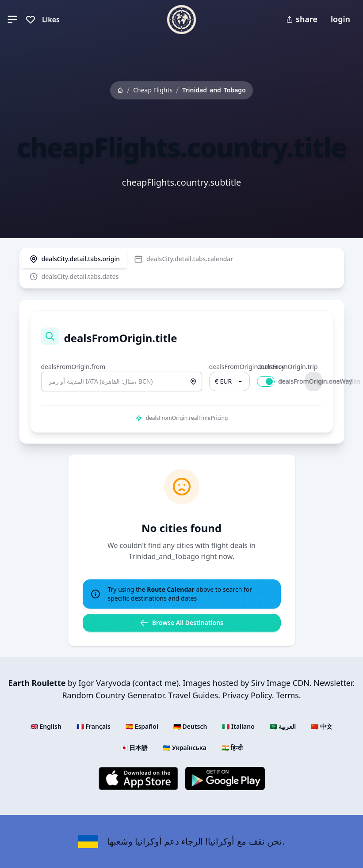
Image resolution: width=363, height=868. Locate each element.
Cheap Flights (153, 90)
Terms (287, 695)
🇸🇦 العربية (283, 726)
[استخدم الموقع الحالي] (193, 381)
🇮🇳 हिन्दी (232, 748)
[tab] (75, 259)
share (302, 19)
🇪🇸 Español (142, 726)
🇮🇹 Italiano (238, 726)
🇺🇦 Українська (185, 748)
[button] (12, 19)
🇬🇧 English (46, 726)
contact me (156, 683)
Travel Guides (193, 695)
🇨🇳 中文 (322, 726)
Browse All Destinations (181, 623)
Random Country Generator (113, 695)
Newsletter (333, 683)
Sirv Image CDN (280, 683)
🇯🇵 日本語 (134, 748)
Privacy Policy (247, 695)
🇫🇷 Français (94, 726)
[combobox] (122, 381)
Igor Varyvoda (104, 683)
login (340, 19)
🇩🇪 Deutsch (190, 726)
